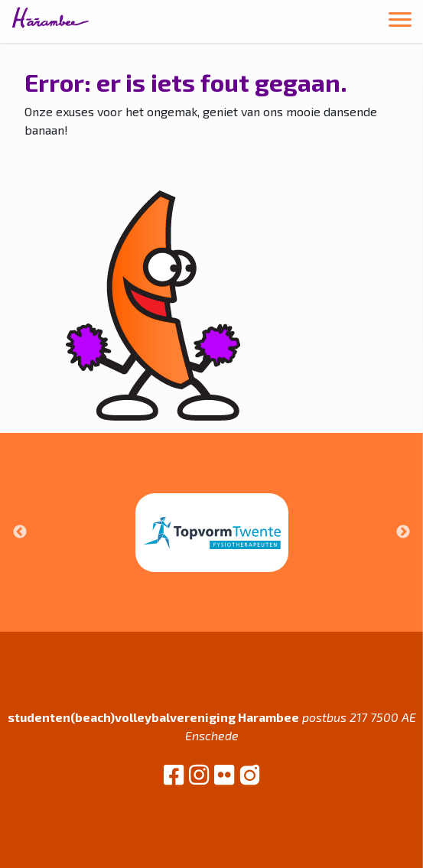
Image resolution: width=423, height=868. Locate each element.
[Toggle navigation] (400, 22)
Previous (20, 532)
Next (403, 532)
